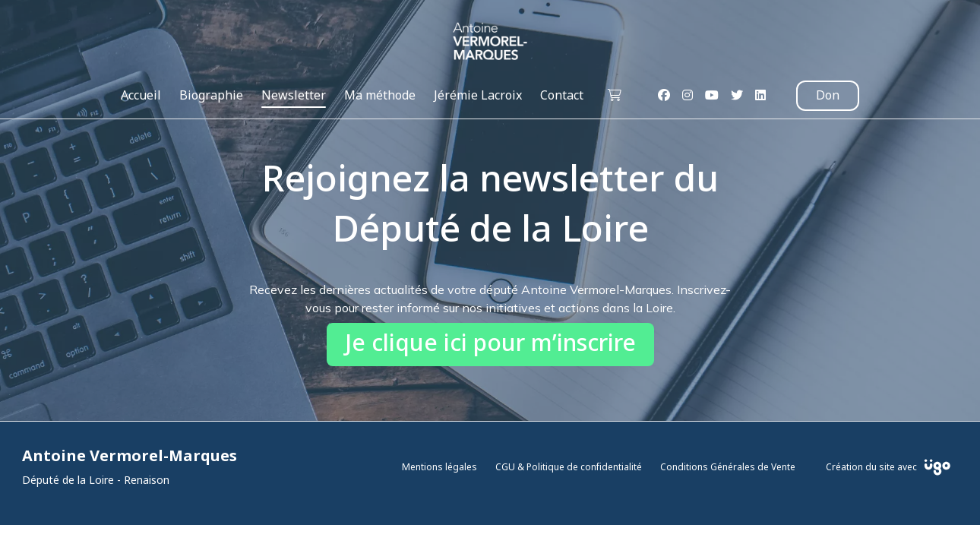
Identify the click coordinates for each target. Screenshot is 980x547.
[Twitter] (737, 96)
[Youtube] (712, 96)
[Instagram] (688, 96)
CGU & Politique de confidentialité (569, 467)
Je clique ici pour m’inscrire (490, 344)
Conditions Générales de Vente (728, 467)
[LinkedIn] (760, 96)
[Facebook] (664, 96)
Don (828, 96)
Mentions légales (439, 467)
